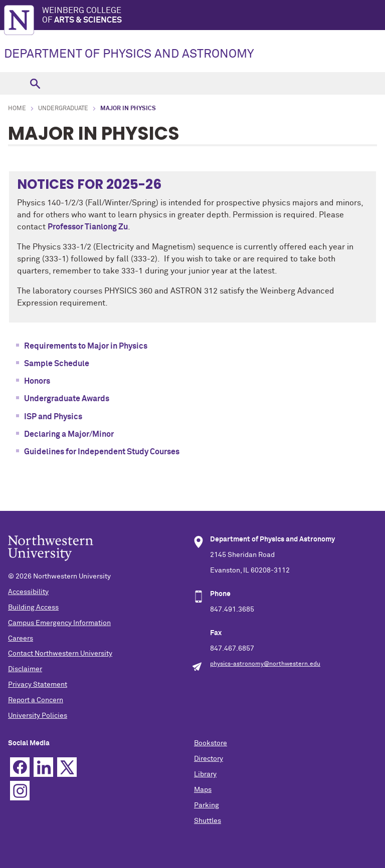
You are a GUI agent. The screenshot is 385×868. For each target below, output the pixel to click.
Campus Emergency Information (59, 623)
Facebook (20, 767)
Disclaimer (25, 669)
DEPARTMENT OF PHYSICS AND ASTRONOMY (129, 54)
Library (205, 774)
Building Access (33, 608)
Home (17, 109)
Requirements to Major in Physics (86, 346)
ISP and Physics (53, 417)
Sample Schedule (57, 364)
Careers (21, 639)
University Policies (38, 716)
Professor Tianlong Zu (88, 227)
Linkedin (43, 767)
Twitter (67, 767)
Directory (209, 759)
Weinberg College (214, 16)
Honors (37, 381)
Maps (203, 790)
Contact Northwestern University (60, 654)
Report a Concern (36, 700)
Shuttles (208, 821)
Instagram (20, 791)
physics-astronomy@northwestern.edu (265, 664)
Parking (207, 805)
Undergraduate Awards (67, 399)
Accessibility (28, 592)
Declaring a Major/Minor (69, 434)
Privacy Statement (38, 685)
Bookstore (211, 743)
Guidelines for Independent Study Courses (102, 452)
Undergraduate (63, 109)
